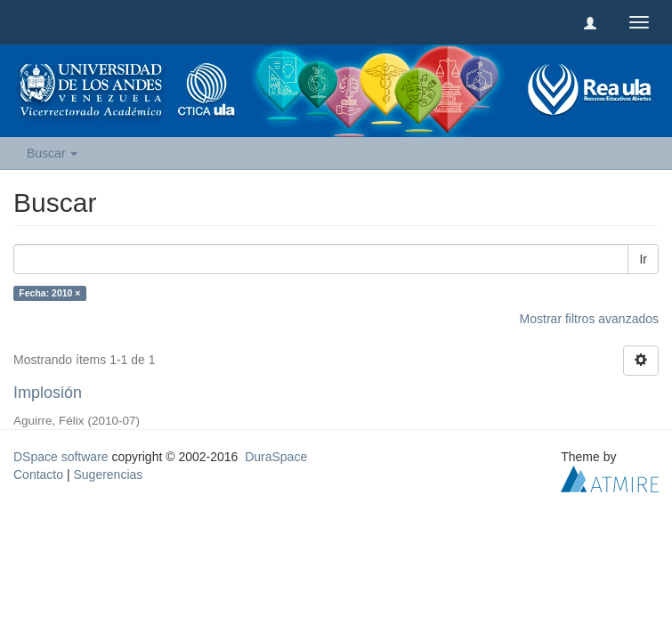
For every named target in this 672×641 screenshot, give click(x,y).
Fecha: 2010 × (49, 293)
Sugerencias (108, 475)
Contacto (38, 475)
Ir (643, 259)
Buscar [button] (52, 153)
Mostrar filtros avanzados (589, 319)
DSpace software (61, 457)
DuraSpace (276, 457)
